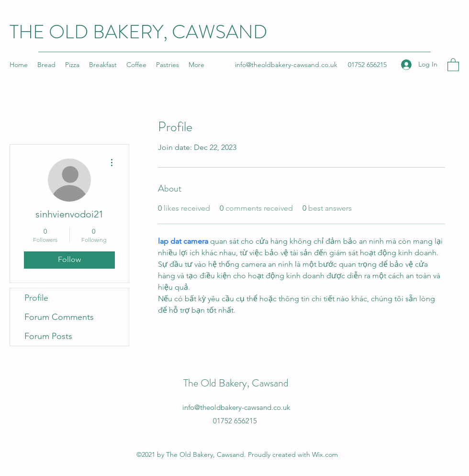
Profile (36, 298)
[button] (453, 64)
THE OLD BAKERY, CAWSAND (139, 32)
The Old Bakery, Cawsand (236, 383)
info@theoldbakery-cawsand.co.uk (286, 65)
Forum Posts (48, 336)
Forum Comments (59, 317)
